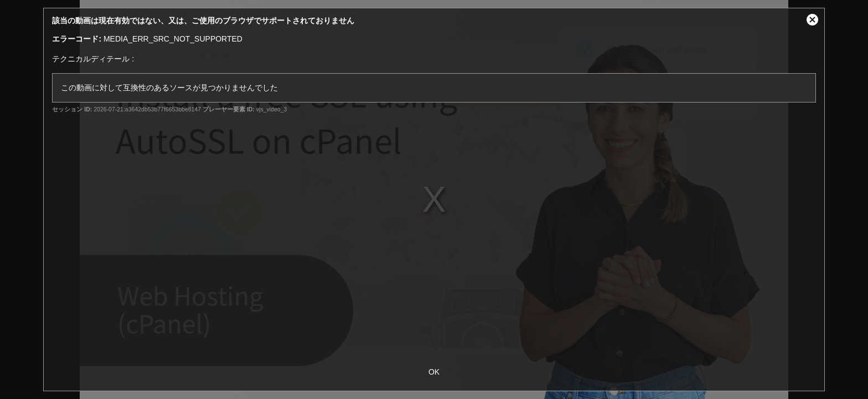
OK (434, 372)
